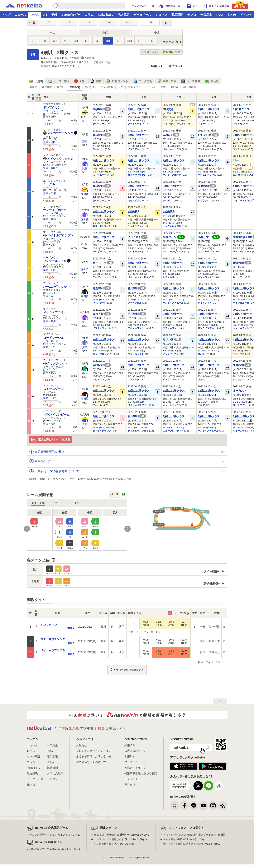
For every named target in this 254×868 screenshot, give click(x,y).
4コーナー (81, 503)
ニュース (20, 15)
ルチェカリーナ (171, 277)
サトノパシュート (242, 251)
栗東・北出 (49, 270)
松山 (85, 322)
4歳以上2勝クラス (139, 263)
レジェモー (239, 277)
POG (220, 15)
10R (129, 41)
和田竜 (85, 194)
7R (98, 41)
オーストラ (103, 263)
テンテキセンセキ (207, 149)
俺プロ (192, 15)
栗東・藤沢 (49, 373)
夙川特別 (137, 314)
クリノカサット (55, 363)
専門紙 (61, 87)
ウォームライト (241, 328)
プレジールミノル (55, 261)
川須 (85, 347)
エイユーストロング (243, 200)
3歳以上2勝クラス (139, 109)
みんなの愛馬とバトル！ (55, 835)
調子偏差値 (190, 87)
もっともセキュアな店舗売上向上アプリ (194, 835)
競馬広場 (52, 756)
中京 (105, 33)
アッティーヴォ (171, 354)
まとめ (231, 15)
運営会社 (130, 785)
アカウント (54, 779)
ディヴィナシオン (102, 277)
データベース (142, 15)
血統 (163, 87)
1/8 (88, 22)
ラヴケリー (98, 124)
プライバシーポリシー (138, 762)
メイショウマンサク (138, 277)
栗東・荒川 (49, 321)
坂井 (85, 424)
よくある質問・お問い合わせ (94, 756)
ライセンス (131, 779)
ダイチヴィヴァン (137, 175)
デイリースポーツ (216, 662)
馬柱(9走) (90, 87)
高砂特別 (102, 109)
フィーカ (97, 405)
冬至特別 (102, 288)
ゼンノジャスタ (206, 277)
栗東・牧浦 (49, 219)
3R (55, 41)
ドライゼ (238, 124)
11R (140, 41)
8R (108, 41)
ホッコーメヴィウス (173, 251)
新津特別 (242, 263)
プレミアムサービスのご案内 (94, 751)
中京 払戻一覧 (171, 42)
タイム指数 (107, 87)
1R (34, 41)
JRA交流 (168, 109)
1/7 (68, 22)
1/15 (150, 22)
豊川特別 (137, 288)
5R (76, 41)
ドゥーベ (202, 124)
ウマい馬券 (34, 756)
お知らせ (82, 745)
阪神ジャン (174, 237)
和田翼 (85, 296)
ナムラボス (239, 354)
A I (45, 15)
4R (66, 41)
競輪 (240, 6)
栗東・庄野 (49, 117)
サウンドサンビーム (56, 415)
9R (119, 41)
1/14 (128, 22)
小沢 (85, 373)
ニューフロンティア (103, 354)
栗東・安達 (49, 424)
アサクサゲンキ (206, 251)
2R (44, 41)
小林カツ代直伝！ (114, 844)
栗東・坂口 (49, 245)
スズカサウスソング (58, 133)
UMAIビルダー (71, 15)
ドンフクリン (52, 107)
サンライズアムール (173, 303)
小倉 (157, 32)
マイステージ (100, 303)
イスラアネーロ (136, 149)
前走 (70, 628)
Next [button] (128, 529)
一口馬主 (206, 15)
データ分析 (143, 81)
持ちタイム (134, 87)
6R (87, 41)
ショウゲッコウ (206, 200)
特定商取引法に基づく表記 (141, 773)
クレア (201, 405)
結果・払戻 (167, 81)
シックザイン (135, 226)
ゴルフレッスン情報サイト (121, 839)
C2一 (236, 160)
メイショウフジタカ (58, 159)
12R (151, 41)
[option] (77, 530)
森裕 (85, 142)
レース (35, 14)
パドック (151, 87)
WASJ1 (171, 135)
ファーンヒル (135, 303)
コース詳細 (150, 52)
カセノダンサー (136, 200)
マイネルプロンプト (58, 235)
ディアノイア (205, 303)
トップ (6, 15)
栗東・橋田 (49, 142)
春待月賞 (102, 314)
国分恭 (85, 269)
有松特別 (102, 365)
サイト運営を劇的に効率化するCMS (192, 844)
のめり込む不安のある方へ (92, 762)
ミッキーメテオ (136, 251)
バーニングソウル (207, 175)
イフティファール (102, 328)
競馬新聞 (177, 15)
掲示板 (212, 81)
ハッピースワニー (102, 251)
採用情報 (130, 745)
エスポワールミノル (243, 175)
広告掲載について (135, 751)
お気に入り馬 (55, 773)
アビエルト (98, 379)
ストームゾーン (101, 175)
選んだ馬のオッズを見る (51, 440)
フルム (201, 379)
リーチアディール (242, 405)
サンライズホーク (172, 175)
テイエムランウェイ (138, 328)
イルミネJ (138, 237)
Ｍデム (85, 117)
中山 (52, 32)
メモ (121, 87)
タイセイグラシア (102, 431)
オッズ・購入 (59, 81)
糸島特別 (207, 186)
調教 (96, 81)
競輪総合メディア (55, 849)
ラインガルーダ (241, 303)
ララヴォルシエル (172, 226)
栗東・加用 (49, 193)
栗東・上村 (49, 398)
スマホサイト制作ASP (185, 839)
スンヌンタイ (240, 149)
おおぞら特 (208, 135)
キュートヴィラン (172, 405)
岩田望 (85, 399)
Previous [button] (27, 529)
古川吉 (85, 244)
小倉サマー (209, 237)
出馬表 (36, 81)
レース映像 (191, 81)
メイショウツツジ (172, 149)
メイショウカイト (55, 312)
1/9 (108, 22)
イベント (246, 15)
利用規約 (130, 756)
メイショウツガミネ (173, 124)
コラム (89, 15)
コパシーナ (204, 354)
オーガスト (240, 391)
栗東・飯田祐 (51, 168)
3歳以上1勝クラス (209, 109)
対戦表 (174, 87)
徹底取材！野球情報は (122, 835)
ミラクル (49, 184)
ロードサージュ (53, 338)
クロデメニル (170, 200)
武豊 (85, 168)
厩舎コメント (117, 81)
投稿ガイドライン (135, 768)
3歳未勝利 (134, 212)
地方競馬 (124, 15)
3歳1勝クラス (241, 109)
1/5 (48, 22)
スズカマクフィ (136, 379)
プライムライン (136, 124)
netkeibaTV (106, 15)
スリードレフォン (102, 226)
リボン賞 (172, 340)
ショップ (161, 15)
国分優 (85, 220)
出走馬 (33, 87)
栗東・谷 (48, 296)
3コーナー (60, 503)
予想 (54, 15)
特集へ (155, 66)
